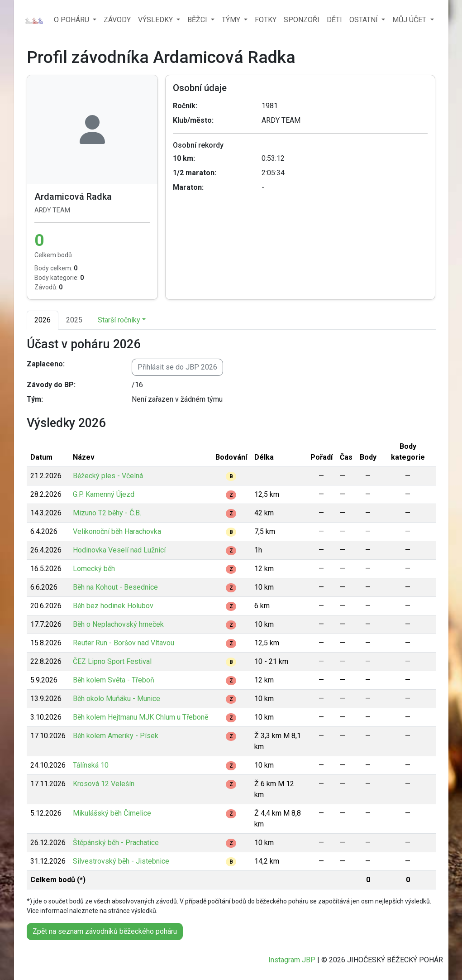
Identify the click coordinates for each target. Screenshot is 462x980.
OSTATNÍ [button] (364, 20)
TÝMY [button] (232, 20)
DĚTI (334, 20)
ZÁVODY (117, 20)
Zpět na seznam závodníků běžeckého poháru (105, 931)
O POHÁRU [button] (72, 20)
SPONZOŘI (302, 20)
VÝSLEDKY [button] (156, 20)
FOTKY (266, 20)
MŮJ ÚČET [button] (410, 20)
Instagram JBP (292, 960)
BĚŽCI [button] (198, 20)
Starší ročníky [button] (119, 320)
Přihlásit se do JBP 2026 (177, 367)
